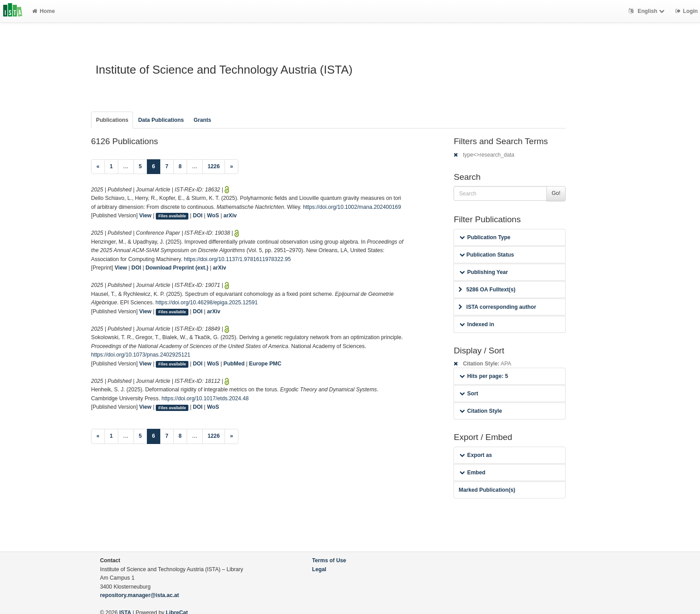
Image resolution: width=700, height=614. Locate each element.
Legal (319, 569)
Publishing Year (483, 272)
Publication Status (487, 255)
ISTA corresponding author (497, 307)
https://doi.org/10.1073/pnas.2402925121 (141, 355)
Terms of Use (329, 560)
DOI (198, 216)
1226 (214, 166)
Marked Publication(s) (487, 490)
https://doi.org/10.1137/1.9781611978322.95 (237, 259)
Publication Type (485, 237)
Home (44, 11)
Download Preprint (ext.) (177, 268)
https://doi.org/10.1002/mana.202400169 (352, 207)
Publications (112, 120)
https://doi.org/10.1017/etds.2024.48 (205, 398)
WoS (213, 216)
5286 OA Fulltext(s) (487, 290)
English (648, 11)
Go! (556, 193)
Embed (472, 473)
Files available (172, 216)
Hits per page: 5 (484, 376)
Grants (202, 120)
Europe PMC (265, 364)
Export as (476, 455)
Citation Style (481, 411)
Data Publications (161, 120)
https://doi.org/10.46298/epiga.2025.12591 (206, 303)
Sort (469, 394)
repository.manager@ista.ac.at (140, 595)
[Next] (231, 167)
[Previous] (98, 167)
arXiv (230, 216)
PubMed (234, 364)
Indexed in (477, 324)
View (146, 216)
